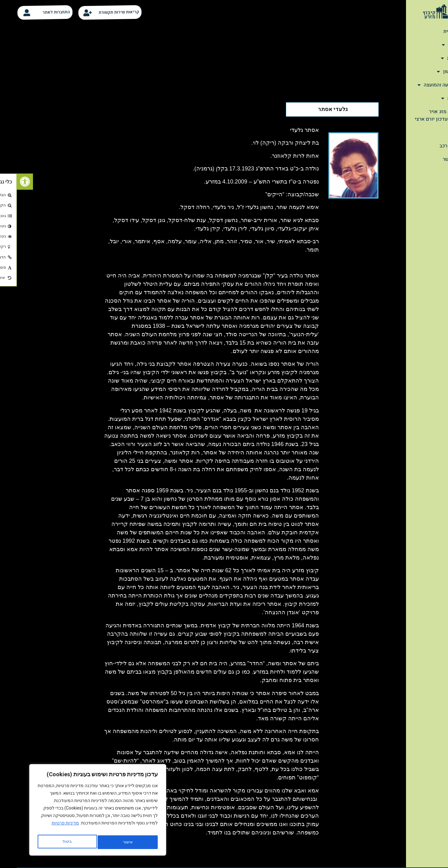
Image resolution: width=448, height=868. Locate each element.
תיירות (434, 58)
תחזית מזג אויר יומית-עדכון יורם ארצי (421, 115)
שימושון (432, 72)
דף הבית (435, 31)
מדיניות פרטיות (49, 827)
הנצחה (434, 98)
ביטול (109, 842)
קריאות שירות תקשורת (105, 12)
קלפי (439, 132)
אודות (434, 45)
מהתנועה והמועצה (422, 85)
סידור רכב (433, 146)
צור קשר (435, 159)
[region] (81, 812)
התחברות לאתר (42, 12)
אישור (50, 842)
